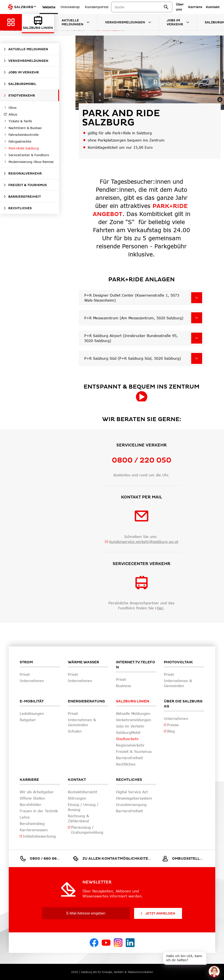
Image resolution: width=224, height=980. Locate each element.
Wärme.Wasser (83, 662)
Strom (26, 662)
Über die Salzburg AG (183, 704)
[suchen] (175, 7)
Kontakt (77, 780)
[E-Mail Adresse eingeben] (86, 913)
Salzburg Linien (133, 701)
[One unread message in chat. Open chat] (214, 971)
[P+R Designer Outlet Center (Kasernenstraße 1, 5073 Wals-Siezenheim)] (197, 298)
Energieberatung (86, 701)
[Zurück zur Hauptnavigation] (11, 22)
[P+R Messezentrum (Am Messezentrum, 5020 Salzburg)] (197, 318)
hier (160, 608)
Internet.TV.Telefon (136, 665)
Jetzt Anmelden (157, 913)
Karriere (29, 780)
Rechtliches (129, 780)
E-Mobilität (32, 701)
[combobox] (149, 7)
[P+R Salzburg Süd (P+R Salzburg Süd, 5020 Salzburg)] (197, 358)
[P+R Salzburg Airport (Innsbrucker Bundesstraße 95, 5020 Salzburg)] (197, 338)
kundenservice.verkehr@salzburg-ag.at (144, 542)
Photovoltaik (178, 662)
